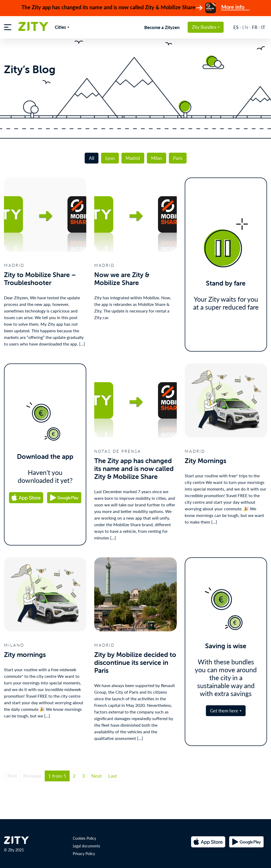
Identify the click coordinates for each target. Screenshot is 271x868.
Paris (178, 155)
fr (255, 27)
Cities (60, 27)
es (236, 27)
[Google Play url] (65, 494)
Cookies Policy (84, 835)
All (92, 155)
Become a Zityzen (162, 27)
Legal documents (86, 843)
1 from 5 (57, 773)
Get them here (224, 707)
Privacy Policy (84, 850)
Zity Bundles (204, 27)
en (245, 27)
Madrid (133, 155)
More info (235, 7)
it (263, 27)
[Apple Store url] (26, 494)
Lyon (110, 155)
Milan (157, 155)
